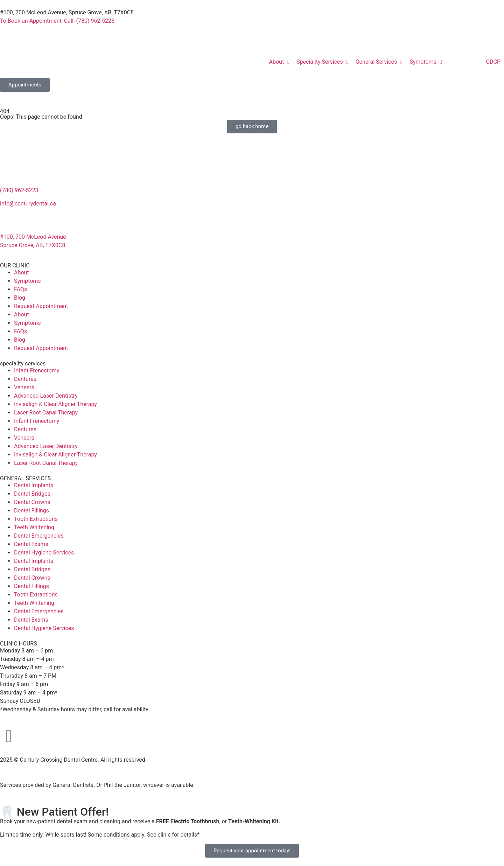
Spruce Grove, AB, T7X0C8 (33, 245)
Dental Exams (31, 544)
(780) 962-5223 (19, 190)
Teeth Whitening (34, 527)
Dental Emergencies (39, 536)
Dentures (25, 379)
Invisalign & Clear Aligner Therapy (55, 404)
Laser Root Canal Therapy (46, 413)
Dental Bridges (32, 494)
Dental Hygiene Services (44, 553)
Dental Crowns (32, 502)
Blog (20, 298)
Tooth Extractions (36, 519)
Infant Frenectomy (37, 371)
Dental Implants (34, 485)
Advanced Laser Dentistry (46, 396)
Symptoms (27, 281)
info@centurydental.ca (28, 204)
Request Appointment (41, 306)
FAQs (20, 289)
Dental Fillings (31, 511)
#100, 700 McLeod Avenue (33, 237)
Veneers (24, 387)
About (22, 273)
